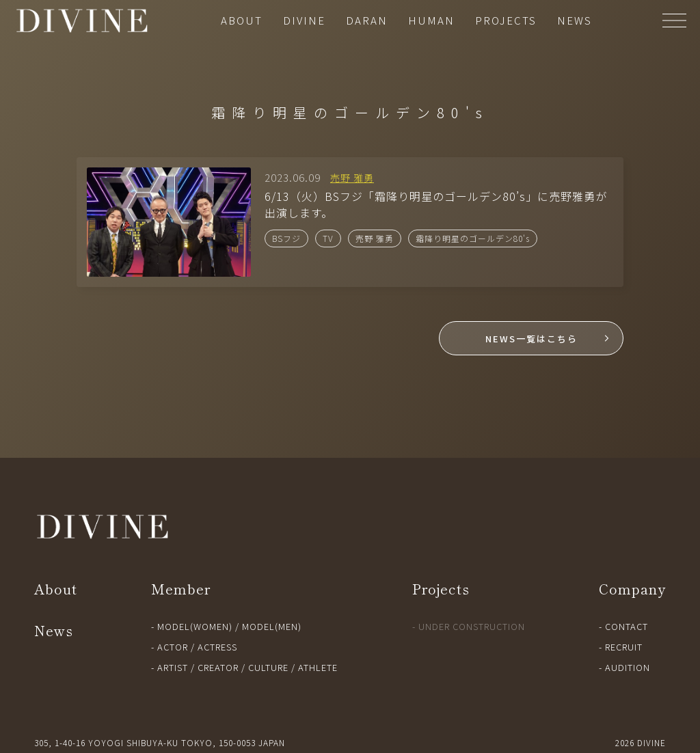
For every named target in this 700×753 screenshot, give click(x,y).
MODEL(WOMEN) (195, 626)
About (56, 589)
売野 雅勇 (375, 238)
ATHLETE (318, 667)
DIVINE (304, 20)
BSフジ (286, 238)
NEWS (575, 20)
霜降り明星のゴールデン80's (473, 238)
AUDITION (628, 667)
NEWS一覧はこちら (531, 339)
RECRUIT (624, 647)
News (54, 630)
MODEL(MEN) (272, 626)
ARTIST (173, 667)
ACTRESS (217, 647)
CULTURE (268, 667)
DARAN (367, 20)
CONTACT (627, 626)
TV (328, 238)
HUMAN (431, 20)
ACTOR (173, 647)
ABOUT (242, 20)
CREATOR (218, 667)
